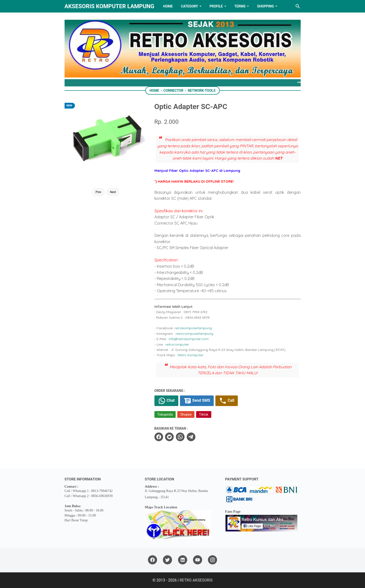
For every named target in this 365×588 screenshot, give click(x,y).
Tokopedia (165, 414)
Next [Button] (113, 192)
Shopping (265, 6)
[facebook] (159, 437)
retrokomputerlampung (193, 328)
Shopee (186, 414)
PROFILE (216, 6)
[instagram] (212, 560)
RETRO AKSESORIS (196, 580)
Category (189, 6)
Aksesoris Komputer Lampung (109, 6)
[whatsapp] (180, 437)
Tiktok (204, 414)
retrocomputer (177, 344)
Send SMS (197, 401)
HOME (168, 6)
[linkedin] (183, 560)
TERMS (240, 6)
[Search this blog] (298, 6)
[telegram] (191, 437)
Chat (166, 401)
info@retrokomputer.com (189, 339)
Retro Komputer (191, 355)
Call (227, 401)
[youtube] (198, 560)
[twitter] (169, 437)
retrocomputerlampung (194, 334)
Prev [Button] (99, 192)
